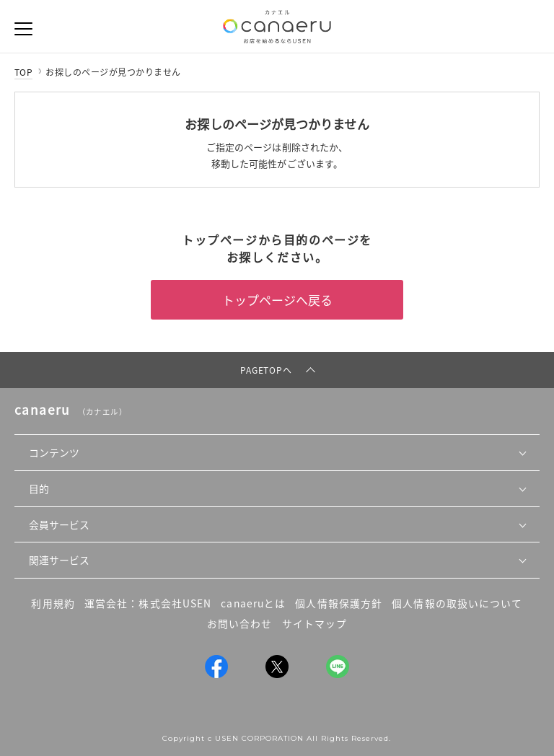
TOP (23, 72)
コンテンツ (54, 452)
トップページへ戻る (277, 300)
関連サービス (59, 560)
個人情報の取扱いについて (457, 603)
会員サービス (59, 524)
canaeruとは (253, 603)
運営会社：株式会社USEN (148, 603)
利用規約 (53, 603)
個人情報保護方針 (339, 603)
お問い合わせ (240, 623)
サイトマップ (315, 623)
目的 (39, 488)
